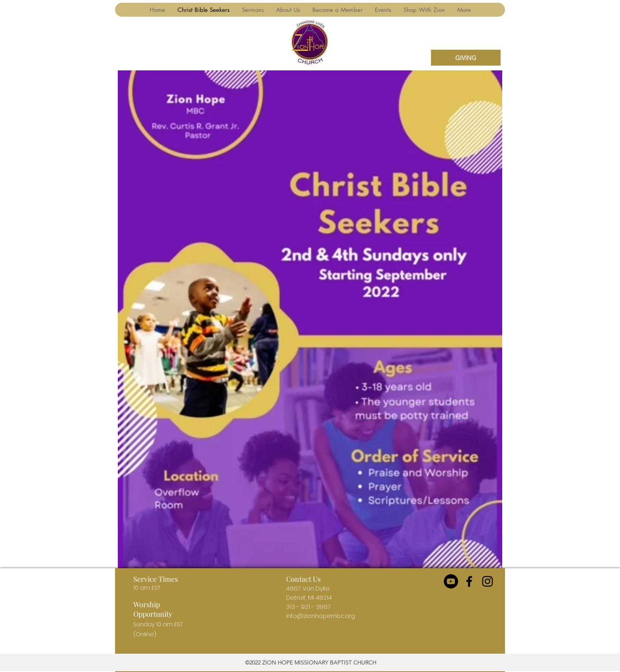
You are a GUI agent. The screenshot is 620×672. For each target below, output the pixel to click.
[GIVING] (466, 58)
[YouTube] (451, 581)
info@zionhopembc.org (321, 616)
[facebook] (469, 581)
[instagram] (487, 581)
